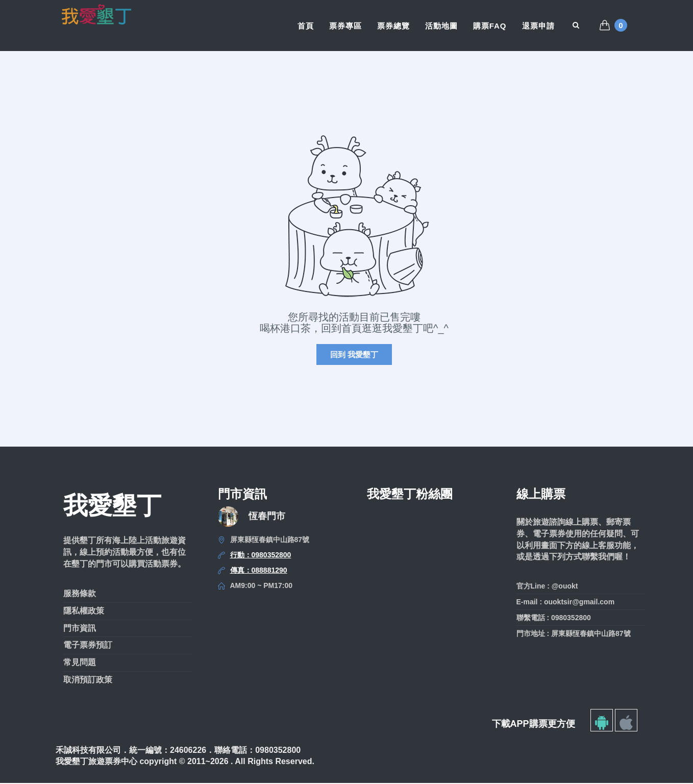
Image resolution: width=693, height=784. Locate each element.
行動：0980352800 (261, 556)
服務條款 (80, 594)
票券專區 (345, 26)
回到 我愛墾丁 (354, 356)
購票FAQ (490, 26)
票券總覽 (393, 26)
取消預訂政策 (88, 681)
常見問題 (80, 663)
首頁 (306, 26)
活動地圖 (441, 26)
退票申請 (538, 26)
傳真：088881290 (259, 571)
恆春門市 (267, 517)
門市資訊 (80, 629)
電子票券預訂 (88, 646)
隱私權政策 (84, 612)
